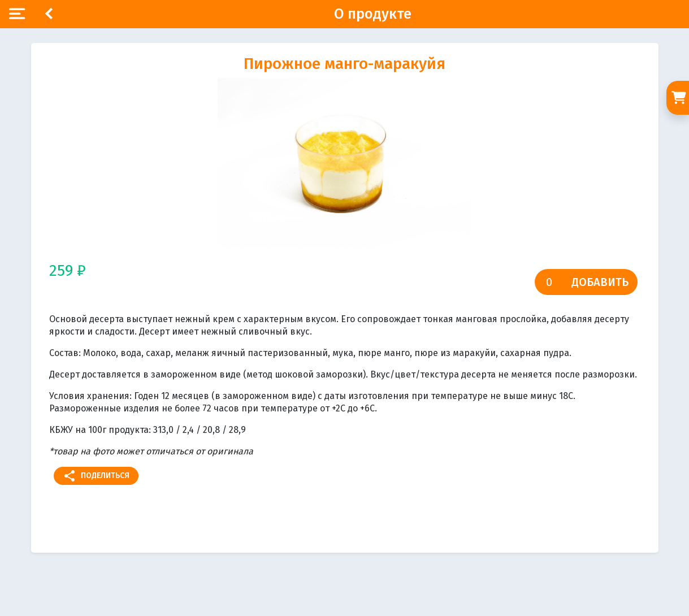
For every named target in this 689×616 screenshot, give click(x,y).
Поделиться (96, 476)
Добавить (600, 282)
